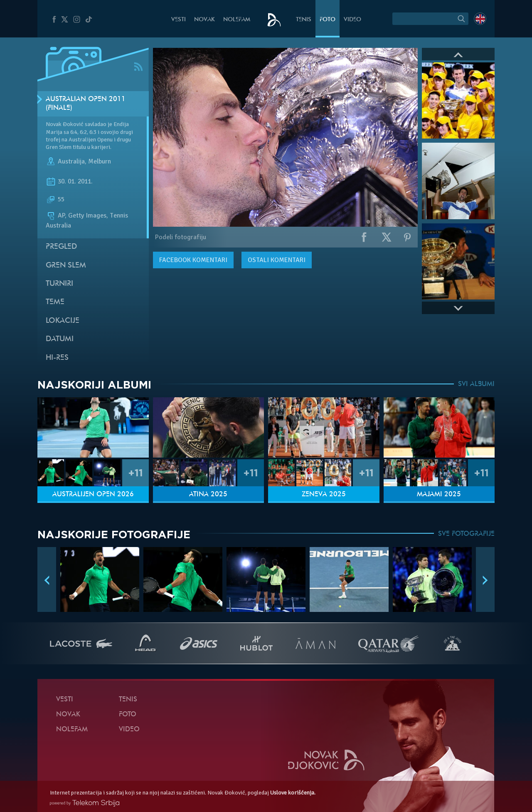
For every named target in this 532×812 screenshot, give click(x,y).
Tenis (304, 20)
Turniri (59, 284)
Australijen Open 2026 (93, 495)
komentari (193, 260)
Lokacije (63, 321)
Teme (55, 302)
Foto (328, 20)
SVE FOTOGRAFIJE (466, 534)
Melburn (100, 161)
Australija (71, 161)
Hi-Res (57, 358)
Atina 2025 (208, 495)
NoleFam (237, 20)
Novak (204, 20)
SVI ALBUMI (476, 384)
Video (352, 20)
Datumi (60, 339)
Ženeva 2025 (324, 495)
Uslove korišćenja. (293, 793)
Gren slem (66, 266)
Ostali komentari (277, 260)
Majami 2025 (439, 495)
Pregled (61, 247)
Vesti (179, 20)
